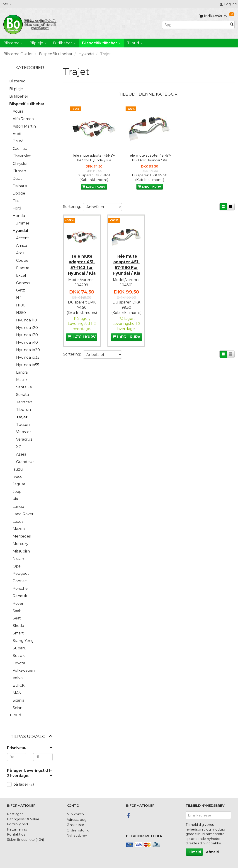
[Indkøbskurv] (217, 16)
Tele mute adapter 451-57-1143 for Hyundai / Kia (94, 158)
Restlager (15, 814)
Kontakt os (16, 834)
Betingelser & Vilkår (23, 819)
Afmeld (212, 852)
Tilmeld (194, 852)
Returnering (17, 829)
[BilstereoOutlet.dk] (31, 24)
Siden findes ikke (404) (25, 840)
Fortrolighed (17, 824)
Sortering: (72, 207)
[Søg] (232, 25)
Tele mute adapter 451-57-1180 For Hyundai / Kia (150, 158)
